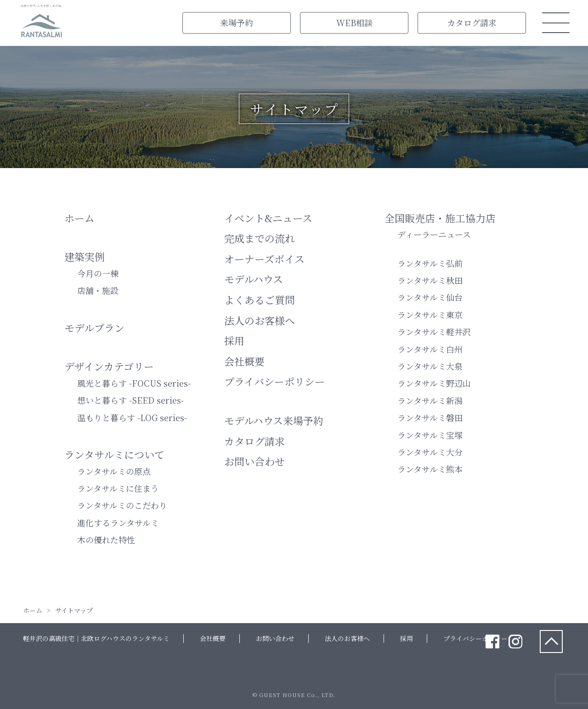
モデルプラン (94, 328)
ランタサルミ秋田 (430, 280)
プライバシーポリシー (274, 381)
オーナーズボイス (264, 259)
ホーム (79, 218)
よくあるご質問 (260, 300)
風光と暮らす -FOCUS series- (134, 383)
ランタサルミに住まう (118, 488)
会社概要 (244, 361)
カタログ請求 (472, 23)
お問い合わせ (254, 461)
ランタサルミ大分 (430, 452)
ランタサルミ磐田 (430, 417)
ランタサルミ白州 (430, 349)
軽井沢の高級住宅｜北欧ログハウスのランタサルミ (96, 638)
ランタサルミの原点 (114, 471)
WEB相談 (354, 23)
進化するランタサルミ (118, 523)
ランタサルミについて (114, 454)
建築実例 (85, 256)
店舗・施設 (98, 290)
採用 (234, 340)
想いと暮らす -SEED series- (130, 400)
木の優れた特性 (106, 540)
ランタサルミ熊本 (430, 469)
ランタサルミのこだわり (122, 505)
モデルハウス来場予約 (274, 420)
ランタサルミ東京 (430, 315)
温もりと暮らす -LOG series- (132, 417)
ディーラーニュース (434, 234)
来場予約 (237, 23)
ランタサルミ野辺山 (434, 383)
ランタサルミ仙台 (430, 297)
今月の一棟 (98, 273)
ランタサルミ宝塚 (430, 435)
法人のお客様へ (260, 320)
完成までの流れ (260, 238)
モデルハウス (254, 279)
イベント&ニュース (268, 218)
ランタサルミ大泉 (430, 366)
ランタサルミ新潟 (430, 400)
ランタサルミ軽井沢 (434, 332)
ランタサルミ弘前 (430, 263)
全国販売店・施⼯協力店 (440, 218)
